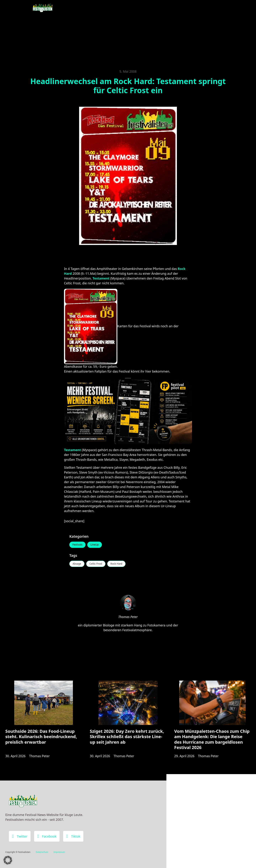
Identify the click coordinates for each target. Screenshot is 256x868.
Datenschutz (42, 852)
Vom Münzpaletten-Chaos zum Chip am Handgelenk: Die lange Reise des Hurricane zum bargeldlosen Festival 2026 (212, 740)
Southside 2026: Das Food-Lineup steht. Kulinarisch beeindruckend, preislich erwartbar (41, 737)
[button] (8, 860)
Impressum (59, 852)
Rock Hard (117, 564)
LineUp (95, 545)
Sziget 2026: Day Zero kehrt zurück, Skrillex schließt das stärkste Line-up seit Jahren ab (127, 737)
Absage (77, 564)
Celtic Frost (96, 564)
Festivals (78, 545)
